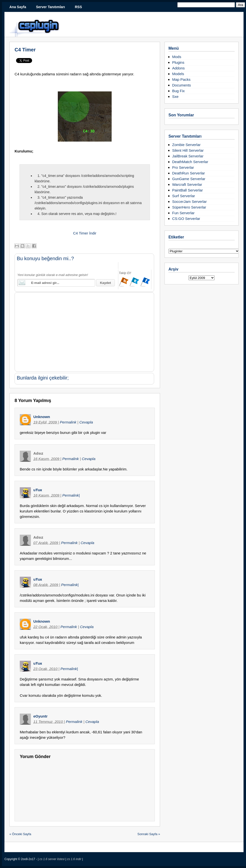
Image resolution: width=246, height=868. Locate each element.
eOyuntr (41, 716)
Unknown (42, 417)
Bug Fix (178, 91)
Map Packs (181, 79)
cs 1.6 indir (74, 859)
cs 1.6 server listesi (52, 859)
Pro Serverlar (183, 167)
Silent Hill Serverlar (188, 150)
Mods (177, 57)
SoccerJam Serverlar (189, 201)
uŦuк (38, 490)
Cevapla (86, 422)
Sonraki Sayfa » (149, 834)
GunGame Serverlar (189, 179)
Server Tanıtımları (51, 7)
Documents (182, 85)
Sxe (175, 96)
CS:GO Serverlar (186, 219)
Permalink (69, 422)
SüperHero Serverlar (189, 207)
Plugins (178, 62)
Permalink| (71, 495)
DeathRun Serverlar (189, 173)
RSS (78, 7)
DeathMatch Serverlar (190, 162)
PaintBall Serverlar (187, 190)
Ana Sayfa (18, 7)
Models (178, 74)
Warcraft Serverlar (187, 184)
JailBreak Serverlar (188, 156)
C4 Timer (25, 50)
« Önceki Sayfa (20, 834)
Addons (178, 68)
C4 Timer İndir (85, 233)
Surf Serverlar (184, 196)
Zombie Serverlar (186, 145)
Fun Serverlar (183, 213)
